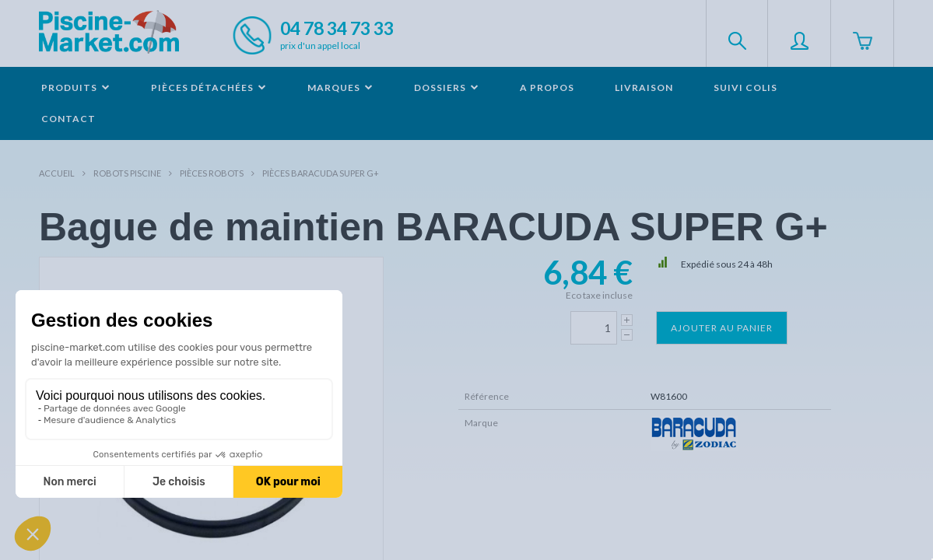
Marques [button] (340, 87)
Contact (68, 119)
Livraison (644, 87)
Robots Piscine (127, 173)
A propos (547, 87)
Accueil (57, 173)
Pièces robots (212, 173)
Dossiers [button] (447, 87)
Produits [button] (76, 87)
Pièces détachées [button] (209, 87)
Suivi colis (745, 87)
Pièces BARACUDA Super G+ (321, 173)
